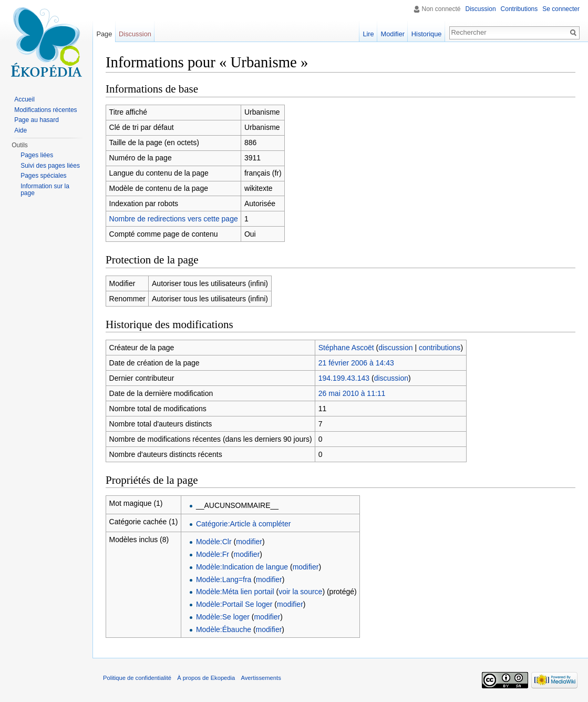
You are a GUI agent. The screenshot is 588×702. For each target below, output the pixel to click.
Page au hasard (37, 120)
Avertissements (261, 678)
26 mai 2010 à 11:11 (352, 393)
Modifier (393, 34)
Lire (368, 34)
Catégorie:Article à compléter (244, 524)
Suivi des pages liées (50, 166)
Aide (20, 130)
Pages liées (37, 155)
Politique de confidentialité (137, 678)
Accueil (24, 99)
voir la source (300, 592)
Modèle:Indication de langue (242, 567)
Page (104, 34)
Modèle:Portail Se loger (234, 604)
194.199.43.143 (344, 378)
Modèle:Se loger (223, 617)
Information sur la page (45, 190)
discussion (395, 348)
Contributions (519, 9)
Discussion (481, 9)
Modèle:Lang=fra (224, 579)
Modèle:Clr (214, 542)
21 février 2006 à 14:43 (356, 363)
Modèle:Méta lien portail (235, 592)
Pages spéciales (43, 176)
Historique (427, 34)
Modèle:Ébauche (224, 629)
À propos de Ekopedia (206, 678)
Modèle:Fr (213, 554)
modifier (249, 542)
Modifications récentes (45, 110)
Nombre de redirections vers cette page (174, 219)
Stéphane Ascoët (346, 348)
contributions (440, 348)
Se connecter (561, 9)
